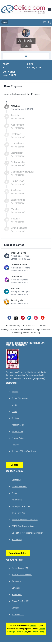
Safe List (16, 608)
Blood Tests (17, 595)
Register (15, 418)
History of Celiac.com (21, 506)
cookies (33, 625)
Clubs (14, 412)
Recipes (15, 445)
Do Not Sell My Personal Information (27, 533)
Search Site (17, 540)
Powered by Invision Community (26, 333)
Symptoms (16, 581)
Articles (15, 392)
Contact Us (29, 325)
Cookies (42, 325)
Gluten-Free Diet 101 (21, 601)
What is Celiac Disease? (22, 575)
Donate (14, 465)
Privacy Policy (13, 325)
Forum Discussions (20, 398)
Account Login (18, 425)
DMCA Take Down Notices (23, 526)
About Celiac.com (19, 487)
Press (14, 493)
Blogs (14, 405)
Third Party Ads (18, 513)
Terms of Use (18, 432)
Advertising (17, 500)
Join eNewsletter (18, 553)
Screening (16, 588)
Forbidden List (18, 614)
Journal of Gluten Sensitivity (24, 451)
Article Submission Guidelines (25, 520)
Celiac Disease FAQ (20, 568)
